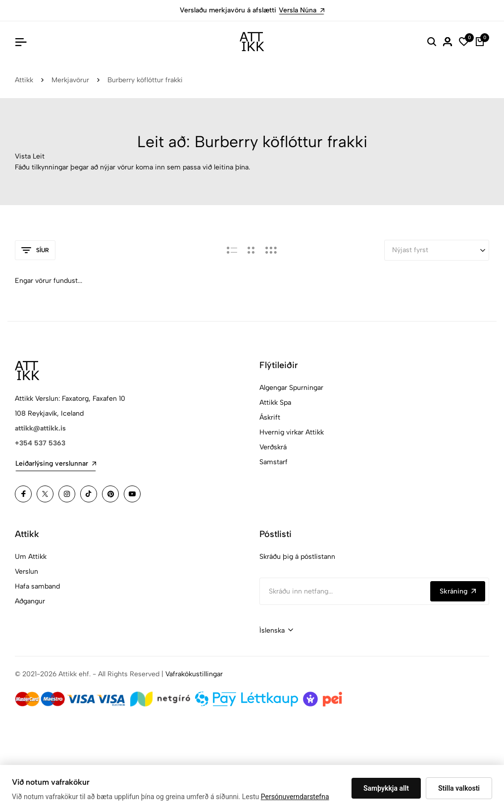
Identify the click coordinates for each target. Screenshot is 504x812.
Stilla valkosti (459, 788)
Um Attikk (31, 557)
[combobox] (276, 631)
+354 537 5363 (40, 443)
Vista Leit (30, 156)
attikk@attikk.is (40, 428)
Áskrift (270, 417)
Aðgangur (30, 601)
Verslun (26, 571)
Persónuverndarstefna (295, 797)
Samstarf (274, 462)
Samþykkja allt (386, 788)
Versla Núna (302, 10)
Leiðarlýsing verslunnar (56, 463)
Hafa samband (37, 586)
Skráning (458, 591)
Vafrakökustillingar (194, 674)
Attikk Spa (275, 403)
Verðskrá (273, 447)
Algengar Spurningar (291, 388)
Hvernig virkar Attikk (292, 432)
